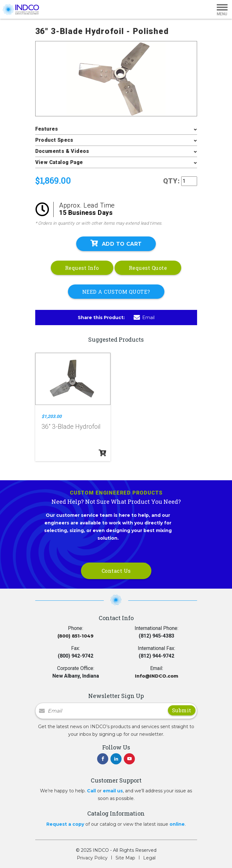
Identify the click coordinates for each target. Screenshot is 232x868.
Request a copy (65, 824)
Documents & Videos (62, 151)
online (177, 824)
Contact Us (116, 571)
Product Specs (54, 140)
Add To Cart (116, 243)
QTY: (172, 181)
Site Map (125, 858)
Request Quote (148, 268)
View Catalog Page (59, 162)
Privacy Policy (92, 858)
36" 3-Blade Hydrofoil (71, 427)
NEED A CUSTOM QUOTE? (116, 292)
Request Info (82, 268)
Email (144, 318)
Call (91, 791)
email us (113, 791)
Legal (149, 858)
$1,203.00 (52, 416)
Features (47, 129)
